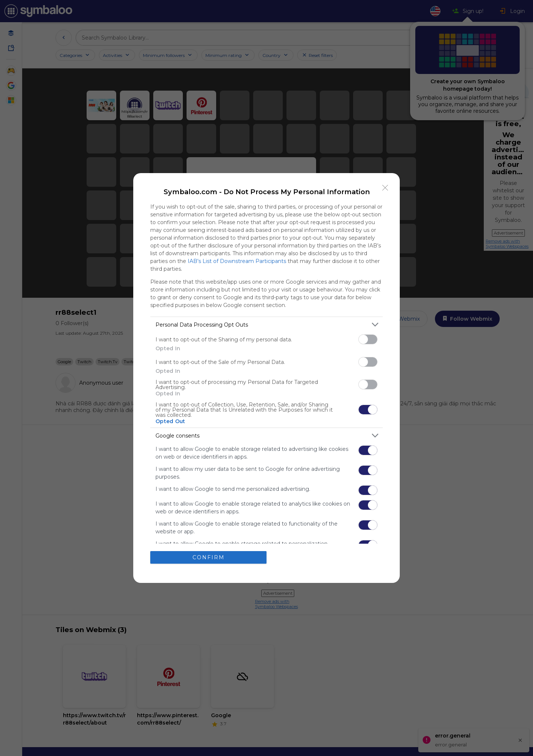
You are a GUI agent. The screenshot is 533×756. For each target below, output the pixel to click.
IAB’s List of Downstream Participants (237, 261)
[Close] (385, 188)
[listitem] (266, 325)
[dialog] (266, 378)
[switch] (368, 339)
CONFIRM (209, 557)
